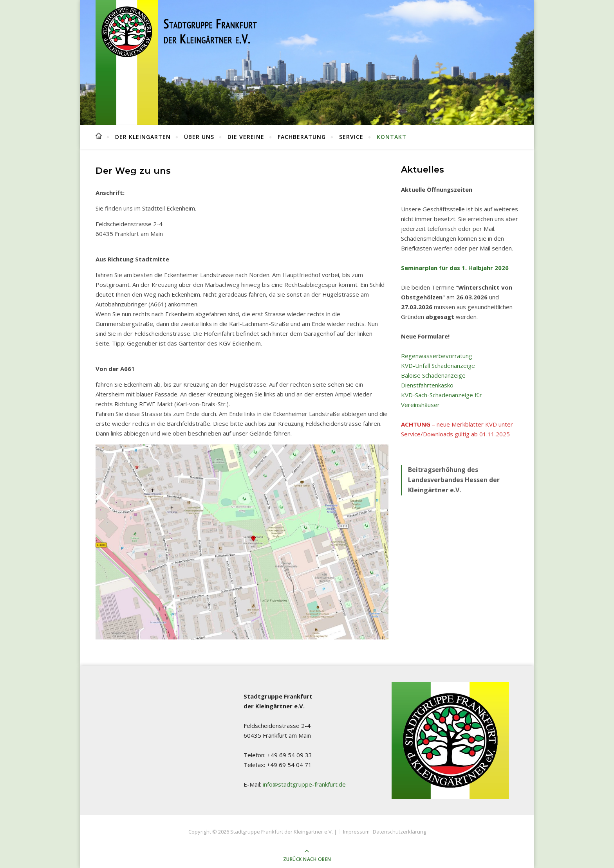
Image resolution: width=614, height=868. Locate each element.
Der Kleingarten (143, 137)
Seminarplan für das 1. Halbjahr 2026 (455, 268)
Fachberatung (302, 137)
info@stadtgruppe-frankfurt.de (304, 784)
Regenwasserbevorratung (437, 356)
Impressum (356, 832)
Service (351, 137)
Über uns (199, 137)
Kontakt (392, 137)
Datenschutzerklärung (399, 832)
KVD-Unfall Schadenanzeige (438, 366)
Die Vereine (246, 137)
